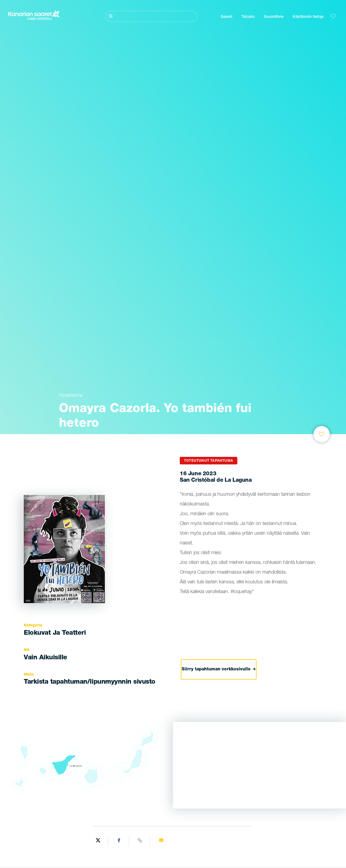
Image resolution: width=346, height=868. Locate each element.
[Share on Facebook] (119, 841)
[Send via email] (161, 841)
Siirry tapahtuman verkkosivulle (219, 670)
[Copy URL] (140, 841)
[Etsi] (151, 16)
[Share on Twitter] (98, 841)
